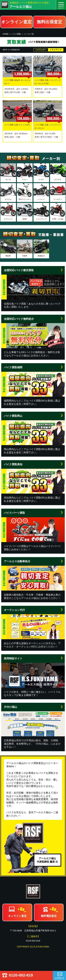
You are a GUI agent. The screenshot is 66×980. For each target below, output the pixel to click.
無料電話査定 (49, 916)
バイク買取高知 (13, 464)
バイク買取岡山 (13, 416)
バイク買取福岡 (13, 367)
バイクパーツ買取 (14, 513)
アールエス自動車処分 (17, 561)
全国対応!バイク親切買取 (19, 270)
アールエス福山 (21, 7)
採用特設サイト (13, 658)
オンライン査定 (16, 22)
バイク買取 (16, 34)
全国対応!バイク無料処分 (19, 319)
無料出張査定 (49, 22)
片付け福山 (10, 707)
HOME (6, 34)
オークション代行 (14, 610)
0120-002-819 (21, 975)
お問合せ (59, 978)
